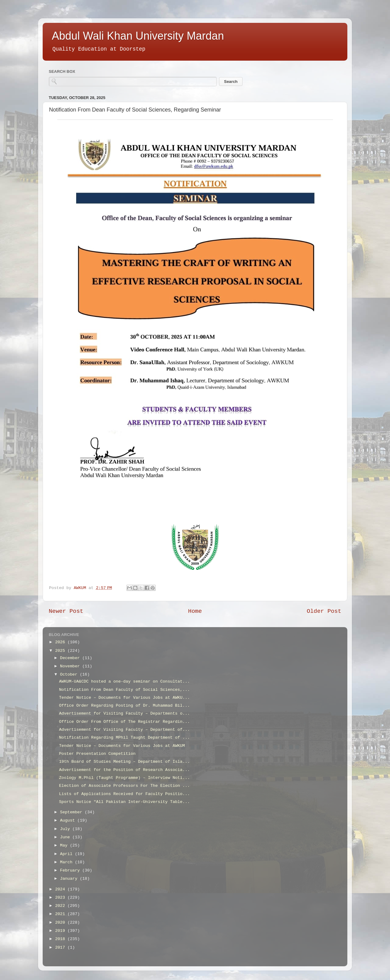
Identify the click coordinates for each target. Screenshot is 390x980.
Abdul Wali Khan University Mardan (138, 36)
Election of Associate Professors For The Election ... (124, 786)
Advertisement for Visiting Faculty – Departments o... (124, 714)
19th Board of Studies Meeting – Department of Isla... (124, 762)
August (69, 820)
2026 (61, 642)
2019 (61, 931)
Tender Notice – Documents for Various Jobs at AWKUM (122, 746)
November (71, 666)
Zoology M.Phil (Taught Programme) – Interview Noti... (124, 778)
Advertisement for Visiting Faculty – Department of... (124, 730)
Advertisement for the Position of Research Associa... (124, 770)
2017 (61, 948)
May (65, 845)
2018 (61, 939)
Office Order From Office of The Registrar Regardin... (124, 722)
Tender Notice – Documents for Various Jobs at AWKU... (124, 698)
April (67, 854)
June (66, 837)
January (70, 879)
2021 (61, 914)
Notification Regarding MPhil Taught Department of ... (124, 738)
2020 (61, 923)
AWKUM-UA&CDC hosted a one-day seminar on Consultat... (124, 682)
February (71, 870)
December (71, 658)
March (67, 862)
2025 (61, 651)
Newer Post (66, 611)
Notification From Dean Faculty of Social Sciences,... (124, 690)
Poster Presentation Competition (97, 754)
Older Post (324, 611)
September (72, 812)
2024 (61, 889)
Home (195, 611)
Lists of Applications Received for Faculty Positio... (124, 794)
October (70, 675)
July (66, 829)
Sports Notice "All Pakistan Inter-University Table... (124, 802)
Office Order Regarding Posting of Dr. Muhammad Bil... (124, 706)
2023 (61, 898)
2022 (61, 906)
